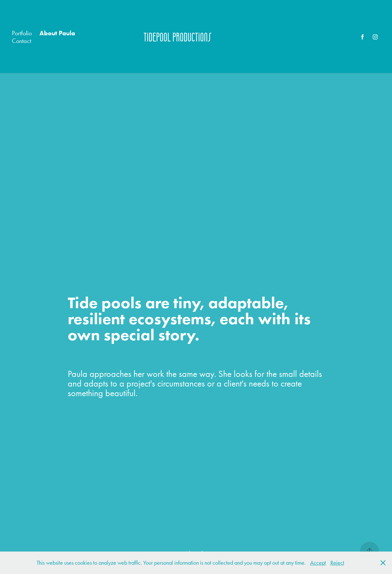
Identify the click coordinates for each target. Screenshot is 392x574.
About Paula (57, 33)
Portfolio (22, 33)
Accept (318, 563)
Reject (337, 563)
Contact (22, 41)
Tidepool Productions (178, 37)
